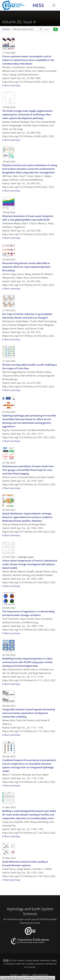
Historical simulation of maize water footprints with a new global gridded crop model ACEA (28, 218)
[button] (41, 29)
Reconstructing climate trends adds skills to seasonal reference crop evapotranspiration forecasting (26, 267)
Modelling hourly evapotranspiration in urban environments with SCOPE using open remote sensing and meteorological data (27, 662)
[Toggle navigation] (54, 5)
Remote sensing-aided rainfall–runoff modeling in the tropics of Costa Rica (30, 366)
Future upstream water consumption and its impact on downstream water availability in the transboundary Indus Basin (28, 60)
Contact (14, 975)
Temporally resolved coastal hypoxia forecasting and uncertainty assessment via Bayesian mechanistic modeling (29, 713)
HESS (38, 5)
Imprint (25, 975)
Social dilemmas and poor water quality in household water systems (25, 863)
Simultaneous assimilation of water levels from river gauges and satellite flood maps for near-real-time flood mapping (28, 470)
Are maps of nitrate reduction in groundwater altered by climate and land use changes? (27, 316)
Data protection (40, 975)
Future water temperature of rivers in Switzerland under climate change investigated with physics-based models (30, 564)
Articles (6, 29)
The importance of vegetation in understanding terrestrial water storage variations (28, 613)
